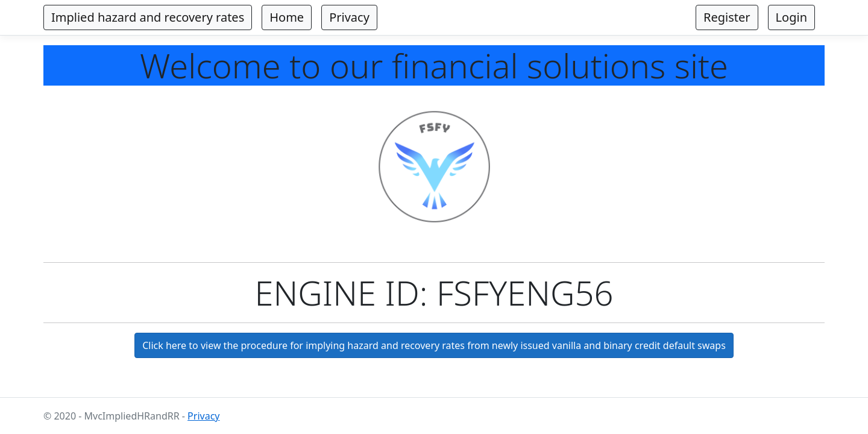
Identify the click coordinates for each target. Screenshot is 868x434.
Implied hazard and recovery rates (148, 17)
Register (727, 17)
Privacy (349, 17)
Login (791, 17)
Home (287, 17)
